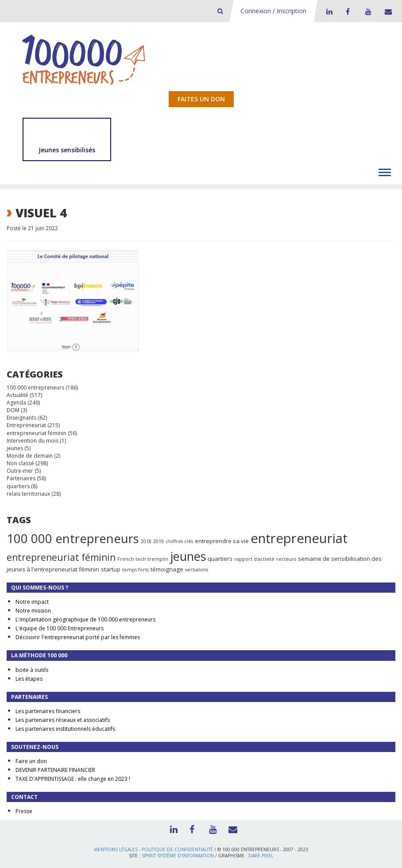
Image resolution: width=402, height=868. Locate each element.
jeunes (15, 448)
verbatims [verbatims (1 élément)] (197, 570)
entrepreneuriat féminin (37, 433)
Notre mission (33, 611)
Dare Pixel (261, 856)
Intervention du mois (33, 441)
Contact (387, 12)
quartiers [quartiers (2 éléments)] (220, 559)
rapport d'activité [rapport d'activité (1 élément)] (254, 559)
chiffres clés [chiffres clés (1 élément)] (179, 541)
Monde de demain (30, 456)
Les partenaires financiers (48, 711)
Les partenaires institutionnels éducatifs (65, 729)
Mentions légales (116, 849)
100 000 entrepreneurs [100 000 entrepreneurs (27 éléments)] (73, 538)
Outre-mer (20, 471)
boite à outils (32, 670)
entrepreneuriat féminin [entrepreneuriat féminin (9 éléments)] (61, 557)
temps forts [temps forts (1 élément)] (135, 570)
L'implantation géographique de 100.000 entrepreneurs (85, 619)
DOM (13, 410)
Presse (24, 811)
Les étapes (29, 679)
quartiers (18, 486)
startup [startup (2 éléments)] (111, 569)
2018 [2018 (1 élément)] (146, 541)
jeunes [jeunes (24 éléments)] (188, 556)
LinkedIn (328, 12)
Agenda (16, 403)
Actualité (17, 395)
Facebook (348, 12)
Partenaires (21, 478)
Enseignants (21, 418)
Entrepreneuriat (26, 425)
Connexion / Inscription (273, 11)
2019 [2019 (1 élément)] (158, 541)
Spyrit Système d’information (178, 856)
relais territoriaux (28, 494)
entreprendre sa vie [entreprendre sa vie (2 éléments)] (222, 541)
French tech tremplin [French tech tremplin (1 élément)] (143, 559)
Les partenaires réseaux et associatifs (63, 720)
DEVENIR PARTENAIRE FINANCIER (55, 770)
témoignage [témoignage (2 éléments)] (167, 569)
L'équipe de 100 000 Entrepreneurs (60, 628)
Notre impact (32, 602)
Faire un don (31, 761)
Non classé (20, 463)
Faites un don (201, 99)
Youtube (367, 12)
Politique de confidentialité (177, 849)
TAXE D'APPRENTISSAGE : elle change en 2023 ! (73, 779)
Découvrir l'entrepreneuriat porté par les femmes (78, 637)
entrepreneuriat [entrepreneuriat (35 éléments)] (299, 538)
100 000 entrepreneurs (35, 388)
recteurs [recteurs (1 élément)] (286, 559)
